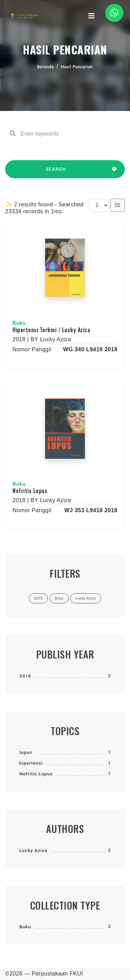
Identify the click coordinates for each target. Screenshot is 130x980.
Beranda (45, 67)
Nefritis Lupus (30, 491)
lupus (26, 752)
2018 (25, 676)
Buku (25, 927)
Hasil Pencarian (77, 67)
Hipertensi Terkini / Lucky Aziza (51, 330)
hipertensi (31, 763)
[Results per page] (99, 205)
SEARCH (56, 172)
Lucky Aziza (33, 850)
